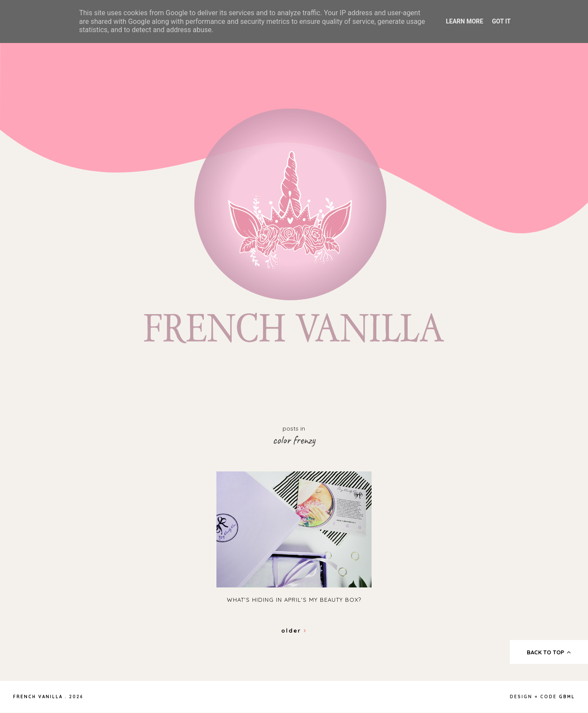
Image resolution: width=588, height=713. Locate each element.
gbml (567, 697)
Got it (501, 21)
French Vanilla (38, 697)
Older (294, 630)
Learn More (465, 21)
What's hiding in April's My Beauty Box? (294, 600)
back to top (549, 652)
